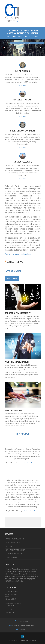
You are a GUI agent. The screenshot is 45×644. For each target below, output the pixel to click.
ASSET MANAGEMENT (14, 411)
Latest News (15, 262)
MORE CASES (12, 278)
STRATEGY (9, 546)
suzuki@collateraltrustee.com (23, 625)
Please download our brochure (18, 254)
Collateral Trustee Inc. (32, 511)
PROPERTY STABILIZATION (17, 362)
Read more (23, 86)
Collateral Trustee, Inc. (31, 463)
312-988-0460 (23, 621)
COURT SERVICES (11, 558)
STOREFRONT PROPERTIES (15, 554)
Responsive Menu (39, 6)
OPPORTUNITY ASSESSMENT (18, 313)
